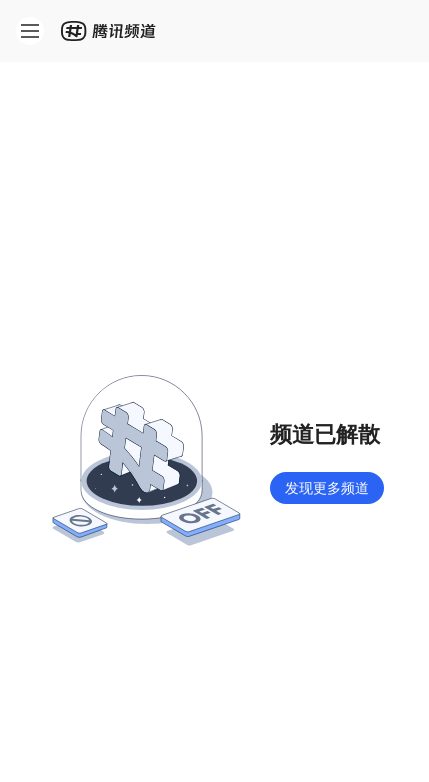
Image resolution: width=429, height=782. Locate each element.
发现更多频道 (327, 487)
